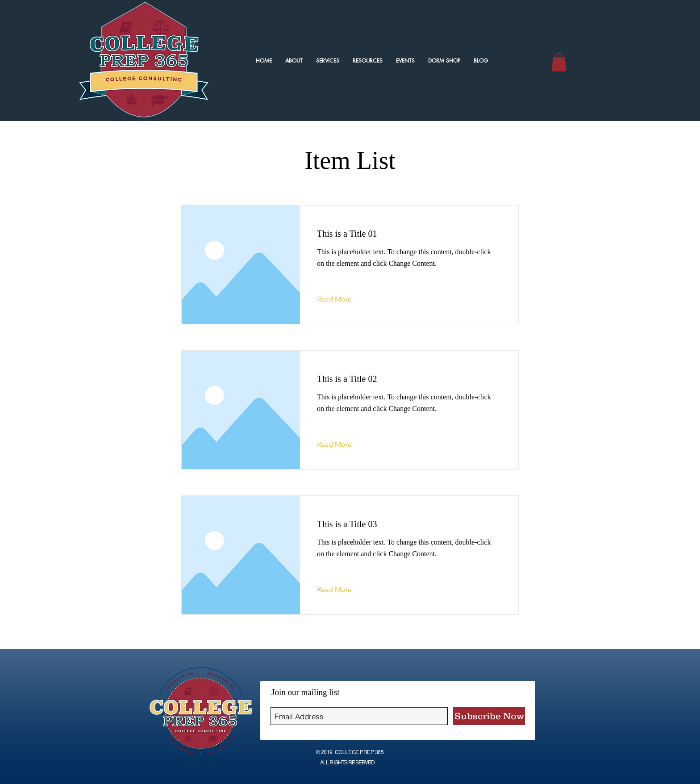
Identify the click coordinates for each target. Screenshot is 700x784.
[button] (559, 62)
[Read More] (341, 299)
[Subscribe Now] (489, 716)
